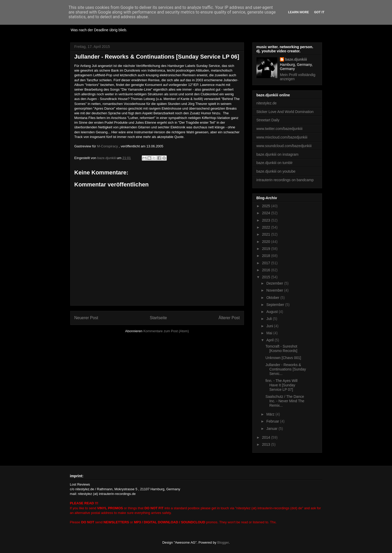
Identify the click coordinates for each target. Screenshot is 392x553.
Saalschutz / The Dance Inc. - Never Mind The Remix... (285, 401)
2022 (266, 227)
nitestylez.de (267, 103)
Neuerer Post (86, 318)
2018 (266, 256)
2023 (266, 220)
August (272, 312)
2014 (266, 437)
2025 (266, 206)
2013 (266, 444)
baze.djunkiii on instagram (278, 154)
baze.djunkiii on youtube (276, 171)
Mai (270, 333)
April (271, 340)
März (271, 414)
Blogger (223, 542)
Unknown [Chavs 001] (283, 358)
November (275, 290)
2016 (266, 270)
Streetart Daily (268, 120)
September (276, 305)
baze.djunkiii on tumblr (275, 163)
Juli (270, 319)
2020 (266, 242)
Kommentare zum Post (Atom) (166, 331)
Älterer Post (229, 318)
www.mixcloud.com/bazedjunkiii (282, 137)
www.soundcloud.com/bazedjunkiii (284, 146)
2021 (266, 234)
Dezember (275, 283)
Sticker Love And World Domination (285, 112)
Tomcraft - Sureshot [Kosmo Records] (281, 348)
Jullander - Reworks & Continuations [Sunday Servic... (286, 369)
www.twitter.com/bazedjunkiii (279, 129)
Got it (319, 12)
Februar (273, 421)
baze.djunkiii (296, 59)
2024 (266, 213)
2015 (266, 277)
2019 (266, 249)
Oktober (273, 298)
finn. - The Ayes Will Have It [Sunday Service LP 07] (281, 385)
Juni (270, 326)
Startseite (158, 318)
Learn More (299, 12)
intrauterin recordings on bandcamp (285, 180)
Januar (272, 429)
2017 (266, 263)
